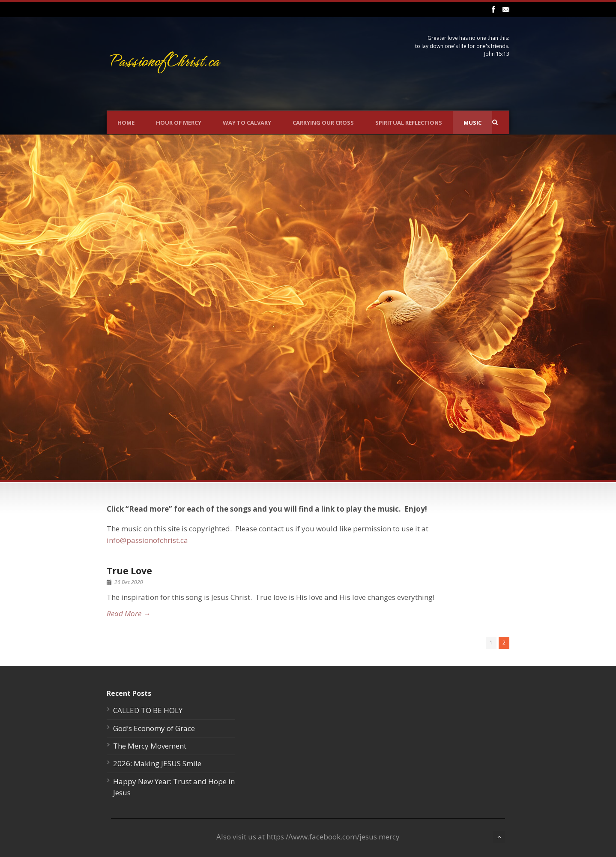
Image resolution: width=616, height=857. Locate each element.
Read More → (129, 613)
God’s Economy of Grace (154, 728)
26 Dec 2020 (129, 582)
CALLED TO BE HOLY (148, 710)
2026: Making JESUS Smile (157, 763)
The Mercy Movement (150, 746)
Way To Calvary (247, 123)
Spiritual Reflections (409, 123)
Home (126, 123)
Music (472, 123)
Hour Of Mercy (179, 123)
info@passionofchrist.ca (147, 540)
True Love (129, 571)
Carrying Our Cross (323, 123)
